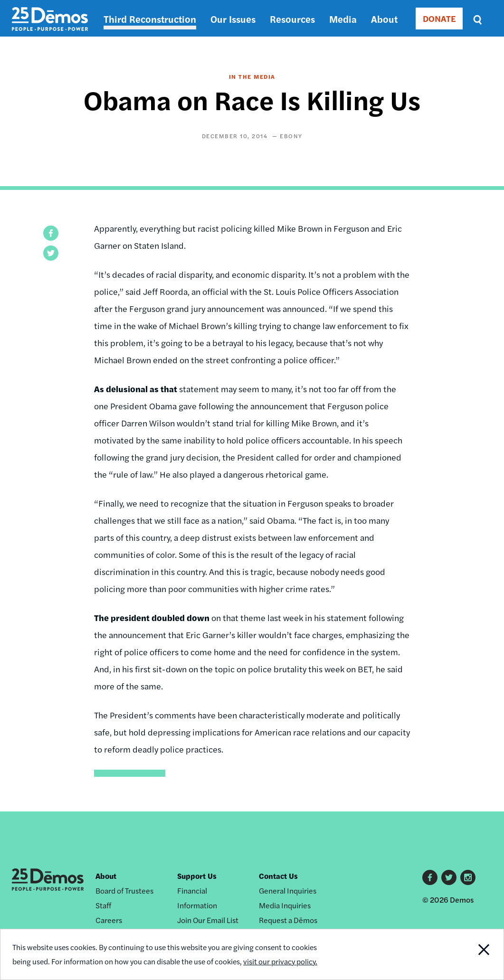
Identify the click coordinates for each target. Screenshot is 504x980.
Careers (109, 920)
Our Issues (233, 19)
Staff (103, 905)
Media (343, 19)
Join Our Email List (208, 920)
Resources (292, 19)
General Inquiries (288, 890)
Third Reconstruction (150, 19)
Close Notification (477, 954)
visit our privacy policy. (285, 961)
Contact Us (278, 876)
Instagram (468, 877)
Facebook (430, 877)
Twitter (449, 877)
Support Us (197, 876)
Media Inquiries (285, 905)
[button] (51, 233)
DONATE (439, 18)
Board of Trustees (124, 890)
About (384, 19)
